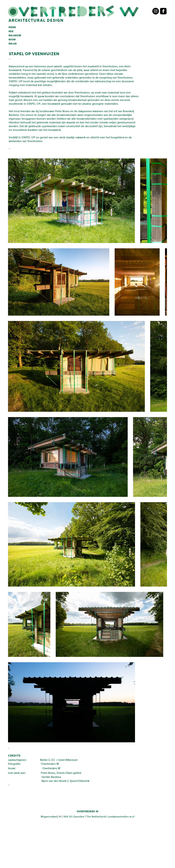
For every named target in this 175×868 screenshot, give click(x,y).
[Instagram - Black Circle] (156, 11)
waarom (15, 36)
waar (12, 44)
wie (11, 32)
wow (12, 40)
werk (12, 27)
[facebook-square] (163, 11)
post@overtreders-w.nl (121, 817)
